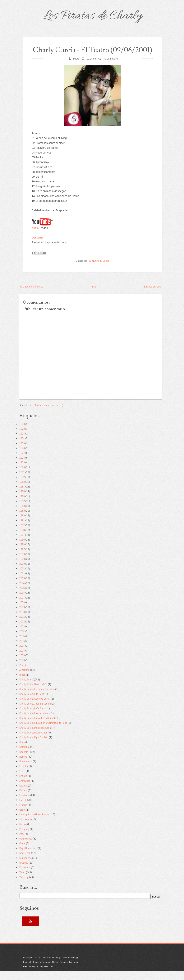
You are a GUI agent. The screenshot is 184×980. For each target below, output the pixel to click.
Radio (22, 852)
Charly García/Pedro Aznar (33, 741)
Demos (23, 765)
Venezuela (25, 876)
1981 (22, 481)
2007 (22, 606)
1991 (22, 529)
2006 (22, 601)
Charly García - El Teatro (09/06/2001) (92, 54)
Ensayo (23, 785)
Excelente (25, 804)
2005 (22, 597)
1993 (22, 539)
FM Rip (23, 809)
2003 (22, 587)
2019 (22, 664)
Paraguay (24, 838)
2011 (22, 626)
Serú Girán (25, 862)
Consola (24, 760)
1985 (22, 500)
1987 (22, 510)
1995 (22, 548)
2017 (22, 654)
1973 (22, 442)
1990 (22, 524)
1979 (22, 471)
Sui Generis (25, 866)
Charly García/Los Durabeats (35, 722)
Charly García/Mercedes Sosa (35, 736)
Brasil (22, 683)
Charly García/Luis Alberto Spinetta (38, 727)
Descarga (38, 246)
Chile (22, 751)
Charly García (102, 269)
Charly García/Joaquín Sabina (35, 712)
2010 (22, 621)
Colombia (24, 756)
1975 (22, 452)
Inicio (94, 295)
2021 (22, 674)
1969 (22, 433)
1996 (22, 553)
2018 (22, 659)
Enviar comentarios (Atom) (49, 414)
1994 (22, 543)
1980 (22, 476)
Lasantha (74, 971)
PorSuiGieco (26, 847)
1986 (22, 505)
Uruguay (24, 871)
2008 (22, 611)
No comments (111, 67)
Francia (23, 813)
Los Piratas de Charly (93, 16)
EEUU (22, 780)
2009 (22, 616)
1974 (22, 447)
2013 (22, 635)
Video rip (24, 886)
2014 (22, 640)
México (23, 833)
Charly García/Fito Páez (32, 703)
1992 (22, 534)
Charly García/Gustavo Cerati (35, 707)
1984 (22, 495)
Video (22, 881)
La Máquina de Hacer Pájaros (35, 823)
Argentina (24, 679)
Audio (35, 237)
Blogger (77, 966)
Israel (22, 818)
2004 (22, 592)
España (23, 794)
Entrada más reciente (32, 295)
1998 (22, 563)
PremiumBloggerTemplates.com (38, 975)
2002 (22, 582)
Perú (22, 842)
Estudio (23, 799)
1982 (22, 486)
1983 (22, 490)
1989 (22, 519)
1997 (22, 558)
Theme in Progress (42, 971)
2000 (22, 572)
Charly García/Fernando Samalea (37, 698)
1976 (22, 457)
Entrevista (25, 789)
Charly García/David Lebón (33, 693)
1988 (22, 514)
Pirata (76, 67)
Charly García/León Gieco (33, 717)
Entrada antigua (153, 295)
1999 (22, 568)
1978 (22, 466)
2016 (22, 650)
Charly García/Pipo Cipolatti (34, 746)
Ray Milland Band (28, 857)
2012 (22, 630)
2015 (22, 645)
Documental (26, 770)
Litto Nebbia (26, 828)
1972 (22, 437)
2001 (91, 269)
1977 (22, 461)
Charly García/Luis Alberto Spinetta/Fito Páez (43, 732)
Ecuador (24, 775)
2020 (22, 669)
